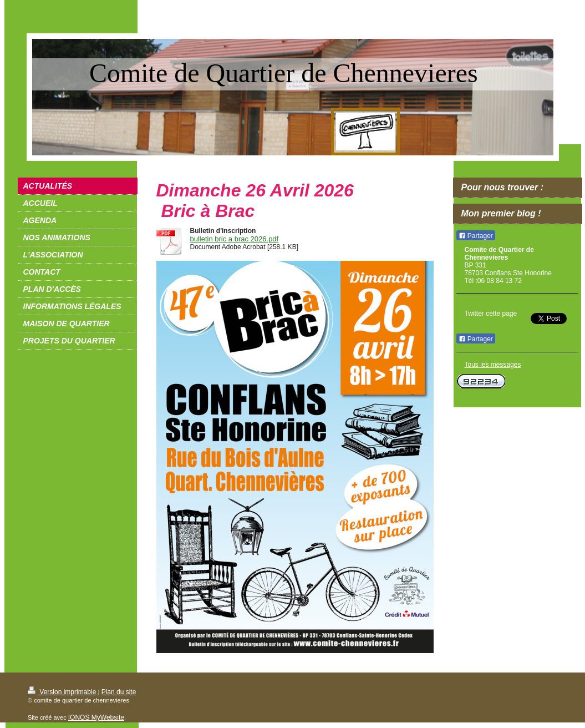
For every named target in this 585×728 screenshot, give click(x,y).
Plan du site (119, 692)
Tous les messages (493, 365)
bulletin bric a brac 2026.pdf (235, 239)
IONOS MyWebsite (96, 717)
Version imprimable (63, 692)
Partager (476, 236)
